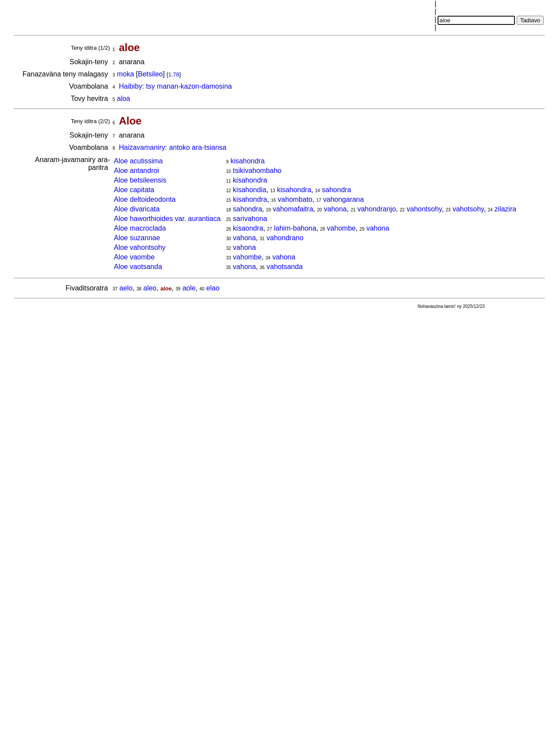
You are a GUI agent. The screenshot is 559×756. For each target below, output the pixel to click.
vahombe (342, 228)
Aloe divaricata (137, 209)
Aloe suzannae (137, 238)
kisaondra (248, 228)
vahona (336, 209)
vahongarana (343, 199)
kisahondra (248, 161)
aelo (126, 288)
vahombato (295, 199)
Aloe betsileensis (140, 180)
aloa (124, 98)
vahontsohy (424, 209)
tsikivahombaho (257, 171)
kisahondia (250, 190)
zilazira (505, 209)
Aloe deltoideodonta (145, 199)
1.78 (174, 74)
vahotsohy (468, 209)
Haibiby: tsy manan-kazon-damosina (175, 86)
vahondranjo (376, 209)
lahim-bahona (295, 228)
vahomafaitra (293, 209)
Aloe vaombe (134, 257)
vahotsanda (285, 267)
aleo (150, 288)
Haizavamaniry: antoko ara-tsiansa (173, 147)
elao (213, 288)
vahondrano (285, 238)
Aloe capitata (134, 190)
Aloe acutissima (138, 161)
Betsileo (150, 74)
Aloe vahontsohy (140, 247)
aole (189, 288)
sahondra (336, 190)
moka (126, 74)
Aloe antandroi (136, 171)
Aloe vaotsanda (138, 267)
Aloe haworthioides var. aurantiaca (167, 219)
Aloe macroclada (140, 228)
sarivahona (250, 219)
